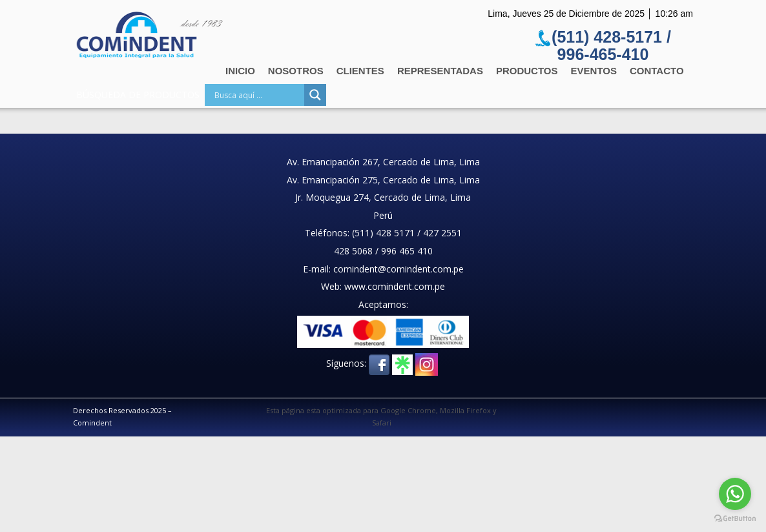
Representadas (440, 71)
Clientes (360, 71)
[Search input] (258, 95)
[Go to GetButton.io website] (735, 519)
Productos (527, 71)
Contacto (657, 71)
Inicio (240, 71)
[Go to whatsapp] (735, 494)
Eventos (594, 71)
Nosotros (296, 71)
